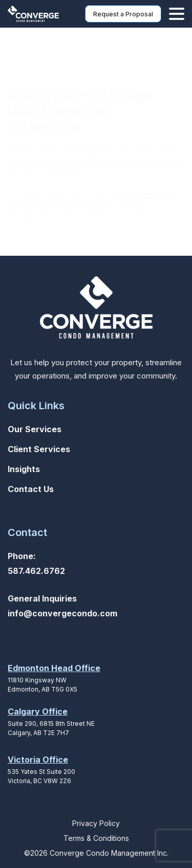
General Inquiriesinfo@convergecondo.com (62, 606)
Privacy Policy (96, 823)
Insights (24, 469)
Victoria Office (38, 760)
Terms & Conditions (96, 838)
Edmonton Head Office (54, 668)
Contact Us (31, 489)
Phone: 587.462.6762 (36, 563)
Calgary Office (38, 711)
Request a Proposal (123, 14)
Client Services (39, 449)
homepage (145, 195)
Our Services (35, 429)
